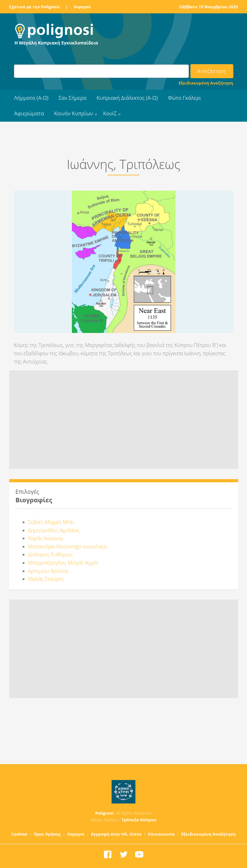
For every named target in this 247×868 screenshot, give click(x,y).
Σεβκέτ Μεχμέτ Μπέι (51, 522)
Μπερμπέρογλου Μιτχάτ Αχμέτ (63, 563)
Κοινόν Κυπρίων (73, 113)
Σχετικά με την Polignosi (34, 7)
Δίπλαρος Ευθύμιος (51, 554)
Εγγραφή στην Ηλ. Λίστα (116, 834)
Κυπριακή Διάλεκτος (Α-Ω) (127, 98)
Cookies (20, 834)
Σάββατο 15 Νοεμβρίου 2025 (209, 7)
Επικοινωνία (161, 834)
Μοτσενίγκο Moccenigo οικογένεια (68, 546)
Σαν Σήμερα (72, 98)
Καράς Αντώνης (46, 538)
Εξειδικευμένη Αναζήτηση (206, 83)
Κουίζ (110, 113)
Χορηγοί (82, 7)
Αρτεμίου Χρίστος (48, 571)
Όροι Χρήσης (48, 834)
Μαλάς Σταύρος (46, 579)
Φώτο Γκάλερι (184, 98)
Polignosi (105, 813)
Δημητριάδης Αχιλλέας (54, 530)
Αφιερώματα (29, 113)
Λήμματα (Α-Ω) (31, 98)
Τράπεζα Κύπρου (139, 820)
